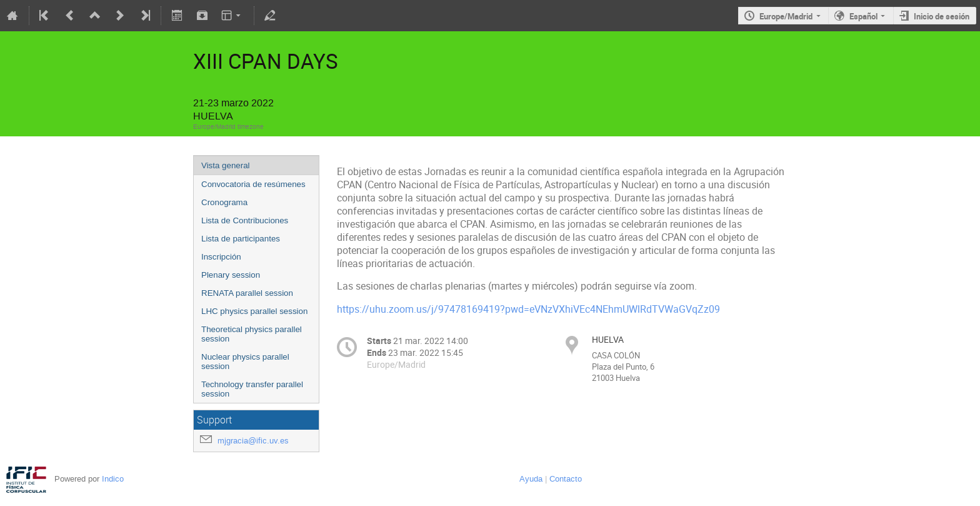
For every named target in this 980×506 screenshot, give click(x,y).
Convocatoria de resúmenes (253, 184)
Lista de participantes (241, 239)
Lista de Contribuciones (245, 220)
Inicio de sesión (942, 16)
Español (863, 16)
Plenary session (231, 275)
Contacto (566, 479)
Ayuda (531, 479)
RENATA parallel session (247, 293)
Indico (113, 479)
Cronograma (224, 202)
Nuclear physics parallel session (245, 362)
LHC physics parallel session (254, 311)
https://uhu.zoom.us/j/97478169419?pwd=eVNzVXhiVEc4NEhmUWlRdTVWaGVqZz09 (528, 309)
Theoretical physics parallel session (252, 334)
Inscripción (221, 257)
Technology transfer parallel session (252, 389)
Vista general (226, 165)
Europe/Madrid (786, 16)
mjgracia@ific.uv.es (253, 441)
